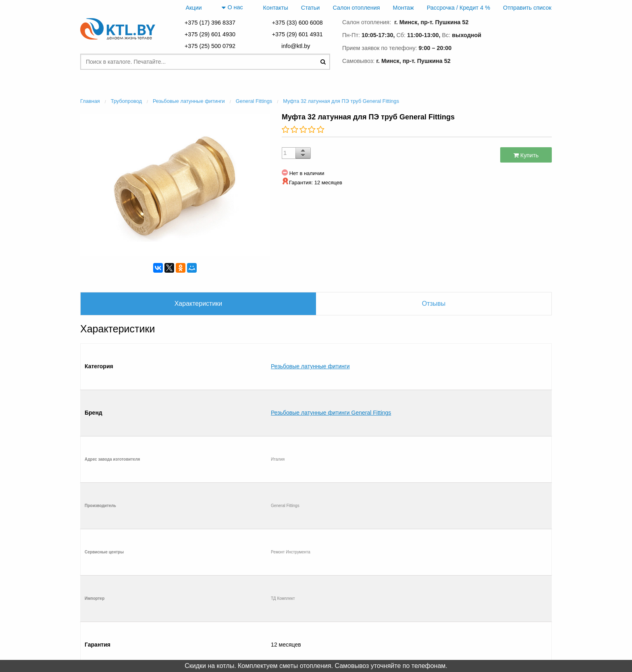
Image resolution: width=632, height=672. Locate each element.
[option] (175, 184)
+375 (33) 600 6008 (297, 23)
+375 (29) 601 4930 (210, 34)
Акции (193, 8)
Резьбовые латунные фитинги (310, 350)
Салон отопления (356, 8)
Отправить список (527, 8)
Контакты (276, 8)
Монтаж (403, 8)
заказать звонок (518, 59)
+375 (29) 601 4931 (297, 34)
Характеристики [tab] (199, 304)
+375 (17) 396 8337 (210, 23)
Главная (116, 592)
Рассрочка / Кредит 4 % (458, 8)
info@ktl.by (297, 46)
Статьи (311, 8)
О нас (232, 8)
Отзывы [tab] (434, 304)
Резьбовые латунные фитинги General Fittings (331, 363)
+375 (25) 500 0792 (210, 46)
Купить (526, 155)
